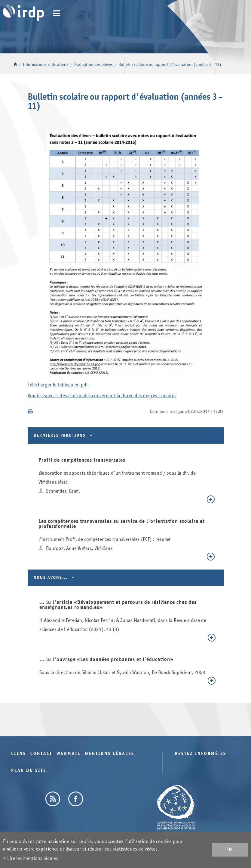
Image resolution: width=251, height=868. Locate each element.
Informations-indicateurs (46, 65)
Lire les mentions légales (33, 858)
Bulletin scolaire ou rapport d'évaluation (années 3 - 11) (170, 65)
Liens (19, 754)
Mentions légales (110, 754)
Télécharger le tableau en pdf (58, 385)
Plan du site (29, 771)
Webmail (69, 754)
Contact (41, 754)
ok (230, 850)
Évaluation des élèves (93, 65)
